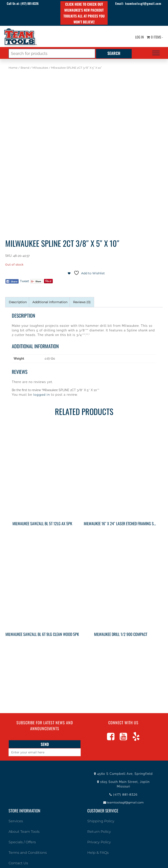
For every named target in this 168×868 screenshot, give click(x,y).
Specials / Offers (22, 842)
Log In (139, 37)
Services (16, 821)
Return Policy (99, 832)
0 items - (155, 37)
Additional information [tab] (50, 302)
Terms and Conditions (28, 853)
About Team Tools (24, 832)
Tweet (24, 281)
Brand (25, 68)
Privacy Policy (99, 842)
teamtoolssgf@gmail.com (143, 3)
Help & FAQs (98, 853)
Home (13, 68)
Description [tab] (18, 302)
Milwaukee (40, 68)
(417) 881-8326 (30, 3)
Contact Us (18, 863)
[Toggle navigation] (156, 53)
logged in (42, 395)
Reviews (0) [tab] (82, 302)
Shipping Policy (101, 821)
